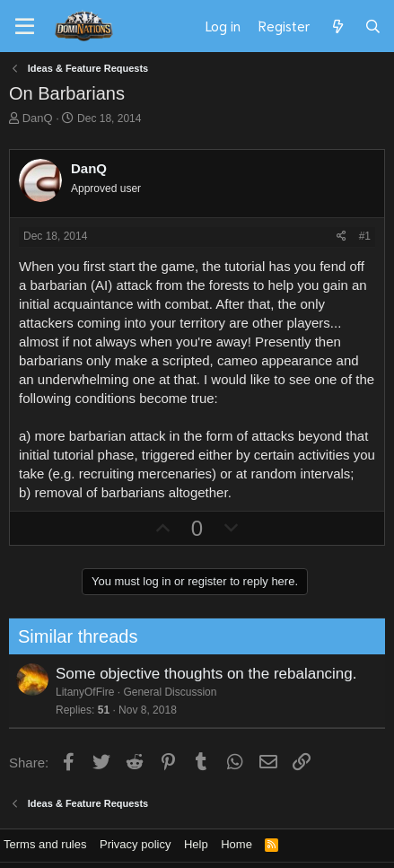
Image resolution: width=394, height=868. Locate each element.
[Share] (341, 237)
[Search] (373, 26)
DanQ (38, 118)
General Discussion (165, 692)
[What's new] (337, 26)
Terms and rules (45, 844)
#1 (365, 236)
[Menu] (25, 27)
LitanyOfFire (79, 692)
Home (236, 844)
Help (196, 844)
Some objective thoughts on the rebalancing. (201, 674)
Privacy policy (135, 844)
